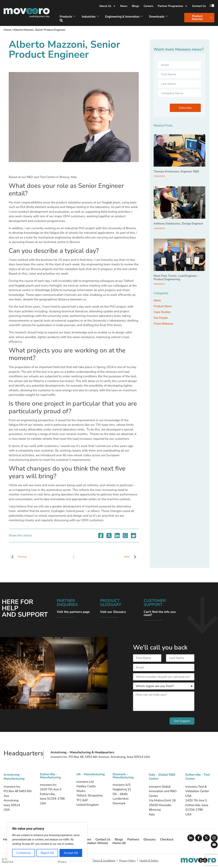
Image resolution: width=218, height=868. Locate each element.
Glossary (150, 840)
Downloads (158, 17)
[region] (47, 842)
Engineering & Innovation (124, 17)
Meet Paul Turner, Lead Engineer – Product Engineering (176, 278)
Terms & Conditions (104, 861)
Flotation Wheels (96, 843)
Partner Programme (173, 6)
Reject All (47, 853)
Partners (133, 840)
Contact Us (199, 6)
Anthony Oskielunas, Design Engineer (178, 224)
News (124, 6)
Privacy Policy (127, 861)
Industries (90, 17)
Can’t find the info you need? (160, 613)
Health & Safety (149, 861)
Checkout (167, 840)
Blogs (135, 6)
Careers (148, 6)
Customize (24, 853)
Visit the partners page (73, 612)
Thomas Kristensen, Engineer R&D (176, 171)
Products (67, 17)
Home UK (119, 843)
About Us (107, 6)
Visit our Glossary (113, 612)
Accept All (71, 853)
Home (7, 30)
